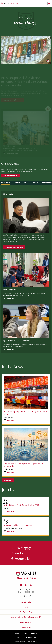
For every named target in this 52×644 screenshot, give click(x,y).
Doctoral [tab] (35, 190)
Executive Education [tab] (21, 190)
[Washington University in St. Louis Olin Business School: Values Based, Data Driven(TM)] (26, 579)
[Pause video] (48, 61)
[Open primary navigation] (49, 3)
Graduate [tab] (6, 190)
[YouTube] (21, 586)
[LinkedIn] (26, 586)
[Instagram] (31, 586)
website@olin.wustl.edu (26, 596)
